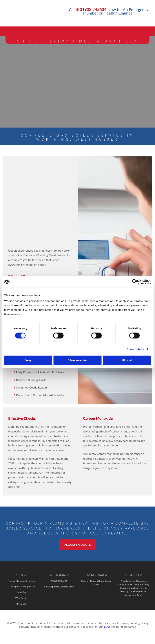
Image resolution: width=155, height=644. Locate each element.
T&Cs (107, 626)
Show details (135, 349)
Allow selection (77, 360)
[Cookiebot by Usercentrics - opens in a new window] (135, 282)
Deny (28, 360)
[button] (78, 545)
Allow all (127, 360)
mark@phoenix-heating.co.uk (60, 587)
